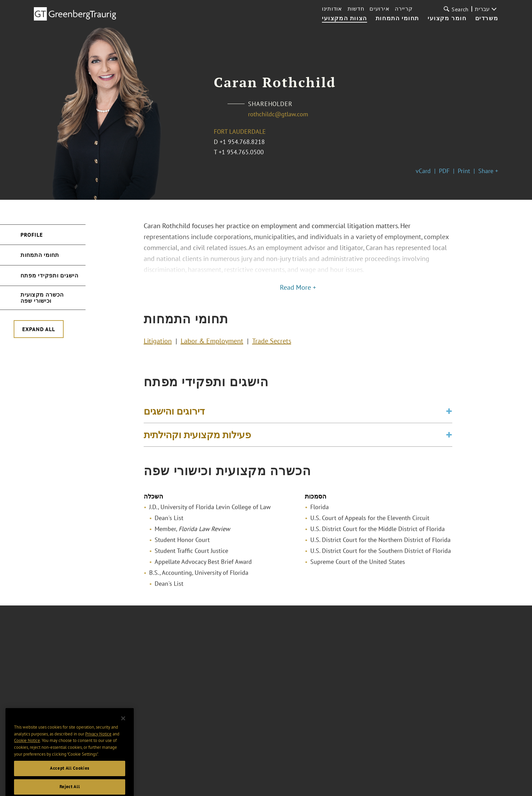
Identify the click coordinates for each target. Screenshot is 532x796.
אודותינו (332, 9)
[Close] (123, 735)
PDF (444, 171)
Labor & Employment (212, 343)
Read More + (298, 287)
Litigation (158, 343)
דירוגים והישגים (174, 416)
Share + (488, 171)
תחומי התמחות (397, 18)
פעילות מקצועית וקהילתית (197, 439)
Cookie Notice (27, 757)
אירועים (379, 9)
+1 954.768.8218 (242, 142)
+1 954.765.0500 (241, 152)
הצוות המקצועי (345, 18)
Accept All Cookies (70, 785)
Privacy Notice (98, 750)
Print (464, 171)
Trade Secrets (272, 343)
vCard (423, 171)
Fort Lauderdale (240, 132)
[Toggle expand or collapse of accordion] (449, 416)
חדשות (356, 9)
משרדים (487, 18)
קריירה (404, 9)
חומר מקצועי (447, 18)
